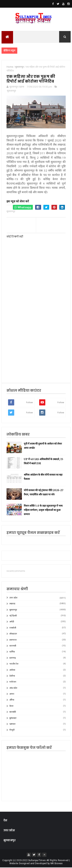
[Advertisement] (36, 338)
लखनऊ (12, 604)
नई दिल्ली (13, 616)
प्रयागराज (13, 640)
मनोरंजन (13, 682)
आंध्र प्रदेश (13, 688)
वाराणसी (13, 646)
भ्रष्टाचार (12, 724)
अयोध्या (12, 670)
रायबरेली (13, 628)
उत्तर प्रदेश (13, 598)
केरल (11, 706)
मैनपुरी (12, 731)
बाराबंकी (13, 713)
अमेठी (12, 622)
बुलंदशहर (13, 718)
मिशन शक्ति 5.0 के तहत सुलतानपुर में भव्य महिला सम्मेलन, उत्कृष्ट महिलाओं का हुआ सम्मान (43, 510)
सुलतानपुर (11, 91)
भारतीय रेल (14, 664)
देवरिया (12, 676)
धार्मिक (12, 652)
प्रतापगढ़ (13, 658)
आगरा (12, 694)
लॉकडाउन (13, 634)
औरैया (12, 700)
